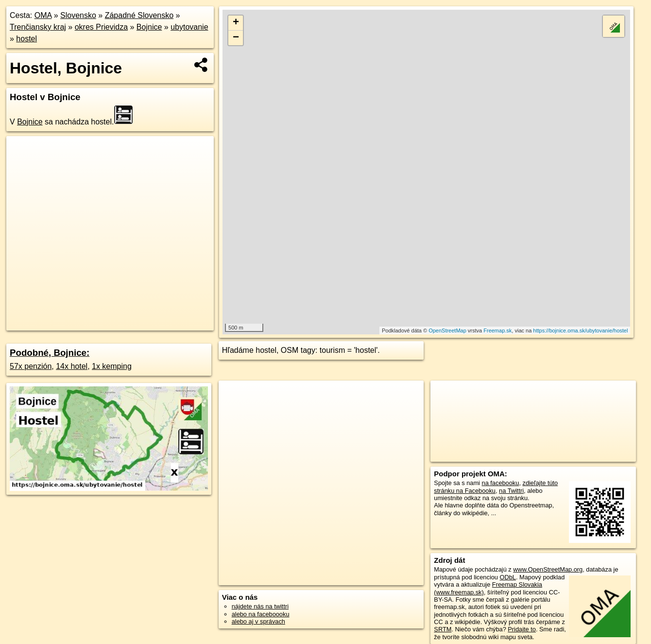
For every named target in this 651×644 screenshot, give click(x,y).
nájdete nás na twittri (260, 606)
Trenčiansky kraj (38, 27)
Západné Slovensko (139, 15)
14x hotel (72, 366)
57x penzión (31, 366)
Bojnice (149, 27)
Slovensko (78, 15)
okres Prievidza (101, 27)
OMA (43, 15)
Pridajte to (522, 629)
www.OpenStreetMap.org (548, 569)
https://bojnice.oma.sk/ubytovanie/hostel (580, 331)
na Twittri (511, 491)
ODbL (508, 577)
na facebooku (501, 483)
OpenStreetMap (447, 331)
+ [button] (236, 23)
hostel (26, 39)
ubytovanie (189, 27)
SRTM (443, 629)
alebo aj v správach (258, 621)
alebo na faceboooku (261, 614)
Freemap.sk (497, 331)
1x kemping (112, 366)
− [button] (236, 38)
